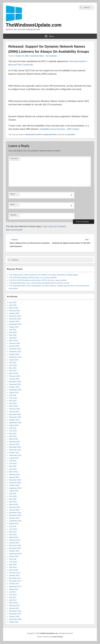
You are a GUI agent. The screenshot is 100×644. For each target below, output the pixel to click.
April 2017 (13, 600)
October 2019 (14, 518)
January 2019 (14, 543)
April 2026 (13, 305)
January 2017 (14, 608)
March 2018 (13, 570)
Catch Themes (58, 637)
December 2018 (15, 545)
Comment (15, 158)
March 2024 (13, 373)
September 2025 (15, 324)
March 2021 (13, 472)
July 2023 (13, 395)
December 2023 (15, 382)
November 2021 (15, 450)
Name (13, 194)
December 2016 (15, 611)
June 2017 (13, 595)
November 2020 (15, 483)
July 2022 (13, 428)
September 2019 (15, 521)
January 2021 (14, 477)
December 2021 (15, 447)
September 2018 (15, 554)
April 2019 (13, 535)
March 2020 (13, 504)
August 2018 (14, 556)
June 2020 (13, 496)
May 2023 (13, 401)
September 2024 (15, 357)
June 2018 (13, 562)
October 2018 (14, 551)
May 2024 (13, 368)
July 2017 (13, 592)
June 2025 (13, 332)
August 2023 (14, 392)
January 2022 (14, 444)
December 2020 (15, 480)
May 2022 (13, 433)
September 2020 (15, 488)
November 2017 (15, 581)
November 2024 (15, 352)
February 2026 (15, 311)
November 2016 (15, 614)
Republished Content (34, 135)
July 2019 (13, 526)
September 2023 (15, 390)
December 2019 (15, 513)
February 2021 (15, 474)
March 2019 (13, 537)
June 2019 (13, 529)
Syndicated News (37, 56)
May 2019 (13, 532)
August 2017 (14, 589)
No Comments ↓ (52, 56)
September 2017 (15, 586)
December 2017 (15, 578)
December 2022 (15, 414)
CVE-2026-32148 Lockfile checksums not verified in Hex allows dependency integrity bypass (44, 275)
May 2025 (13, 335)
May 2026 (13, 302)
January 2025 (14, 346)
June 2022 (13, 431)
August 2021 (14, 458)
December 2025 (15, 316)
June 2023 (13, 398)
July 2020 (13, 494)
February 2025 (15, 343)
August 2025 (14, 327)
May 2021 (13, 466)
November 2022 (15, 417)
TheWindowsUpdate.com (34, 25)
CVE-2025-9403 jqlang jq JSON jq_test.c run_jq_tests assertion (33, 277)
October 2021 (14, 453)
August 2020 (14, 491)
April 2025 (13, 338)
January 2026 (14, 313)
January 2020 (14, 510)
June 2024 (13, 365)
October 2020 (14, 485)
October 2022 (14, 420)
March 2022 (13, 439)
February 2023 (15, 409)
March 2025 (13, 341)
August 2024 (14, 360)
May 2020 (13, 499)
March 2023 (13, 406)
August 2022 (14, 425)
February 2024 (15, 376)
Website (13, 215)
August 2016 (14, 622)
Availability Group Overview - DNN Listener (60, 129)
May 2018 (13, 565)
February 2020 (15, 507)
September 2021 (15, 455)
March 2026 (13, 308)
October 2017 (14, 584)
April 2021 (13, 469)
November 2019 (15, 515)
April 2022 (13, 436)
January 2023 (14, 412)
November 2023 (15, 384)
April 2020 (13, 502)
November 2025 (15, 319)
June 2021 (13, 463)
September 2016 (15, 619)
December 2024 (15, 349)
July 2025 (13, 330)
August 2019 (14, 524)
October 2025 (14, 321)
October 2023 (14, 387)
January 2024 (14, 379)
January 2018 (14, 575)
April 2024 (13, 371)
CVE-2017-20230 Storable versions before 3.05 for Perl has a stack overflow (38, 280)
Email (12, 204)
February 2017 (15, 606)
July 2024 (13, 362)
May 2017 (13, 597)
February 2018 (15, 573)
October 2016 (14, 616)
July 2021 (13, 461)
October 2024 (14, 354)
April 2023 (13, 403)
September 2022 (15, 423)
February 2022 (15, 442)
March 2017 (13, 603)
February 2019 (15, 540)
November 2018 (15, 548)
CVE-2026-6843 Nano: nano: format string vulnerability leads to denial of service (39, 283)
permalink (71, 135)
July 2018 (13, 559)
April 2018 (13, 567)
